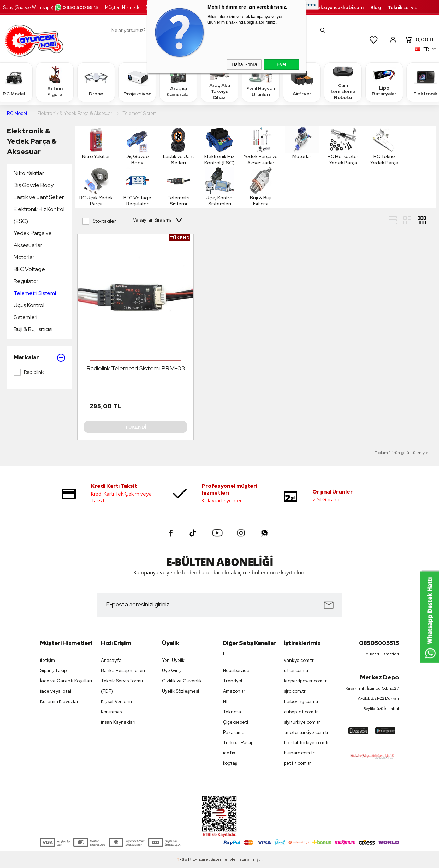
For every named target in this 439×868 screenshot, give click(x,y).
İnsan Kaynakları (118, 722)
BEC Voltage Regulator (29, 275)
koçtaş (230, 763)
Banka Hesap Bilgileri (123, 671)
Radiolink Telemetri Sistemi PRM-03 (136, 368)
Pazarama (234, 732)
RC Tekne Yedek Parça (384, 146)
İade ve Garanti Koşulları (66, 681)
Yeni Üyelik (173, 660)
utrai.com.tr (296, 671)
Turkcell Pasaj (238, 743)
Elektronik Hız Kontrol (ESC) (39, 215)
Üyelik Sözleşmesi (180, 691)
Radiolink (29, 372)
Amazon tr (234, 691)
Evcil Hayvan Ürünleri (261, 82)
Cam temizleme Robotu (343, 82)
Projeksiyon (137, 82)
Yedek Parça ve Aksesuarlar (33, 239)
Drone (96, 82)
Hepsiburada (236, 671)
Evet (282, 64)
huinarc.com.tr (299, 753)
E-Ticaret (201, 859)
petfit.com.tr (298, 763)
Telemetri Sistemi (35, 293)
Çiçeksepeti (235, 722)
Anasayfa (111, 660)
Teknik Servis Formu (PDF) (122, 686)
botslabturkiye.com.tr (306, 743)
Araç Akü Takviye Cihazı (219, 82)
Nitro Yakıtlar (29, 173)
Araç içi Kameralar (178, 82)
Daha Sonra (244, 64)
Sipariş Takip (53, 671)
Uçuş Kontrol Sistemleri (29, 311)
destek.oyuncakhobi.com (335, 7)
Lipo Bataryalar (384, 82)
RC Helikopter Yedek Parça (343, 146)
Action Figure (55, 82)
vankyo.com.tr (299, 660)
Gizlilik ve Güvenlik (182, 681)
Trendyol (233, 681)
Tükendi (135, 427)
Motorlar (24, 257)
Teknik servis (402, 7)
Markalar (39, 358)
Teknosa (232, 712)
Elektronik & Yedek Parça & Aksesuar (32, 141)
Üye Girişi (172, 671)
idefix (229, 753)
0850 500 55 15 (76, 7)
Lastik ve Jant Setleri (39, 197)
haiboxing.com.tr (301, 701)
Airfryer (302, 82)
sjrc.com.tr (295, 691)
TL (420, 40)
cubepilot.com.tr (301, 712)
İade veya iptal (56, 691)
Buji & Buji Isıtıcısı (33, 329)
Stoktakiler (99, 221)
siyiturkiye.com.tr (302, 722)
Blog (376, 7)
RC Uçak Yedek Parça (96, 187)
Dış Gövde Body (34, 185)
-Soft (185, 859)
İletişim (48, 660)
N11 (226, 701)
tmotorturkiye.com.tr (306, 732)
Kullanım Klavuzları (60, 701)
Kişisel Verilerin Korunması (116, 707)
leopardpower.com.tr (305, 681)
